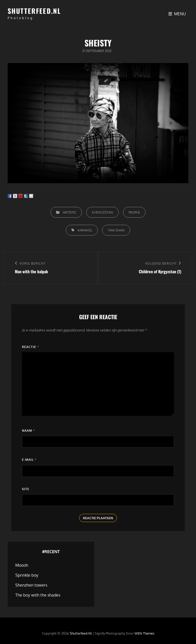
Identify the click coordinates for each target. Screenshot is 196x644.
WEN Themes (144, 633)
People (134, 212)
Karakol (85, 230)
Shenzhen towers (31, 585)
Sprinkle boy (27, 575)
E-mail (29, 460)
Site (26, 489)
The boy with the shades (38, 595)
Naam (28, 431)
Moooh (22, 565)
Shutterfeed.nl (34, 11)
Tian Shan (116, 230)
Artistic (70, 212)
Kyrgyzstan (102, 212)
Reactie (30, 347)
